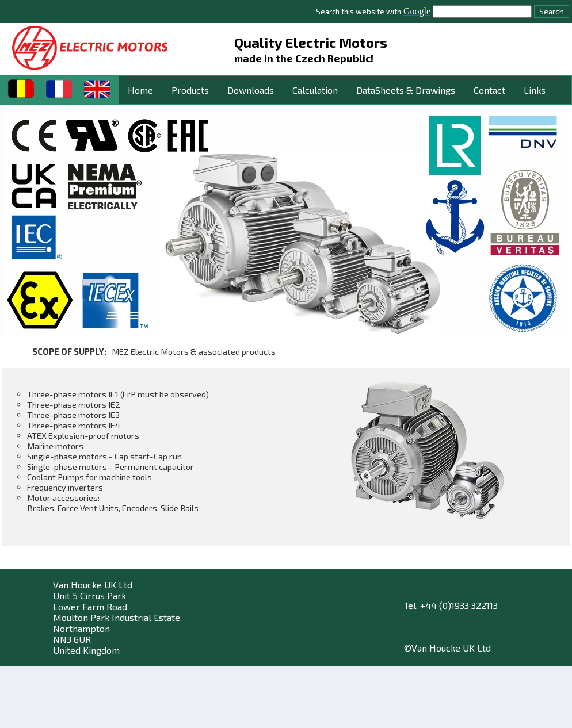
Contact (489, 90)
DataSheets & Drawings (406, 90)
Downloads (251, 90)
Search (552, 12)
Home (140, 90)
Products (190, 90)
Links (535, 90)
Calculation (315, 90)
